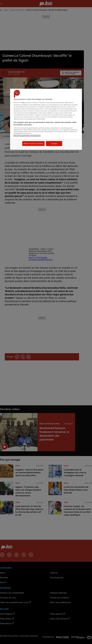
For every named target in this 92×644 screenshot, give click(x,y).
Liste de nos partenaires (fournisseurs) (27, 136)
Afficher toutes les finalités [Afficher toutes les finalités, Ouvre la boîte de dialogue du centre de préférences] (33, 143)
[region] (46, 119)
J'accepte (54, 143)
